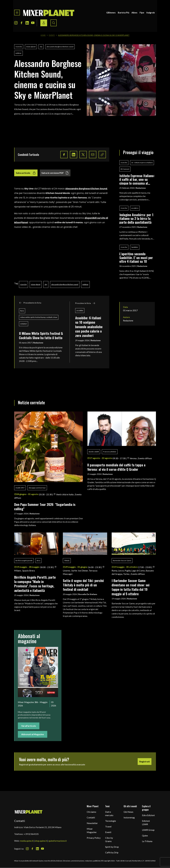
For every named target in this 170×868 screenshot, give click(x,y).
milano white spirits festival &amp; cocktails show (39, 317)
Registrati (145, 761)
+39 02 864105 (31, 834)
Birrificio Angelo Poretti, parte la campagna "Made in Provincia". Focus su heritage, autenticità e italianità (35, 584)
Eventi (52, 35)
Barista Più (124, 12)
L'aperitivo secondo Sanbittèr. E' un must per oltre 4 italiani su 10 (136, 257)
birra (38, 560)
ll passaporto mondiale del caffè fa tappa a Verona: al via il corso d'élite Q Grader (116, 467)
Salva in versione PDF (55, 173)
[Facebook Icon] (22, 23)
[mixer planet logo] (29, 812)
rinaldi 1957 (20, 488)
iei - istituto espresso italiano (142, 163)
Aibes (134, 12)
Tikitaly (67, 560)
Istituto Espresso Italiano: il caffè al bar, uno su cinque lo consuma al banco (137, 179)
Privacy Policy (94, 838)
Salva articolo (26, 173)
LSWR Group (148, 830)
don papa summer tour (37, 488)
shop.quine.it (41, 841)
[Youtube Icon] (33, 23)
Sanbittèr (135, 247)
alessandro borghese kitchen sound (60, 47)
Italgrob (151, 12)
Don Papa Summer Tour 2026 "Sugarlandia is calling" (45, 506)
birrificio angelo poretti (24, 560)
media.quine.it (27, 841)
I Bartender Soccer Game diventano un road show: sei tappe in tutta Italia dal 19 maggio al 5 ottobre (131, 587)
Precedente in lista (30, 303)
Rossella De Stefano (88, 594)
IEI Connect (125, 169)
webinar (18, 53)
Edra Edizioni (148, 815)
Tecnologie (111, 821)
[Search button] (54, 23)
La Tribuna (147, 841)
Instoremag (129, 817)
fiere (22, 311)
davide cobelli (94, 452)
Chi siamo (91, 812)
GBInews (111, 12)
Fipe (142, 12)
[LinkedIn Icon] (27, 23)
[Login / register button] (44, 23)
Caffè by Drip (112, 852)
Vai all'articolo (29, 726)
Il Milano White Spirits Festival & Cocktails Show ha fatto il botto (41, 335)
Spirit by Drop (112, 847)
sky (41, 47)
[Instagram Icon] (16, 23)
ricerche (19, 47)
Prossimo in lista (85, 303)
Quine (145, 835)
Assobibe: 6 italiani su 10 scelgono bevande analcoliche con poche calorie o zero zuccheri (89, 327)
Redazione (38, 343)
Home (43, 35)
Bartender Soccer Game (122, 560)
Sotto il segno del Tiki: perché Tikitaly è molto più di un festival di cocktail (83, 585)
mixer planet (31, 47)
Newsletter (92, 823)
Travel (108, 826)
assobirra (135, 208)
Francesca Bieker (110, 452)
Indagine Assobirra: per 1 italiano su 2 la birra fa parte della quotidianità (136, 218)
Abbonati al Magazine (33, 734)
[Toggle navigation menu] (17, 13)
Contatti (91, 817)
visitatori (24, 324)
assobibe (80, 310)
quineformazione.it (58, 841)
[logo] (49, 13)
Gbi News (128, 812)
